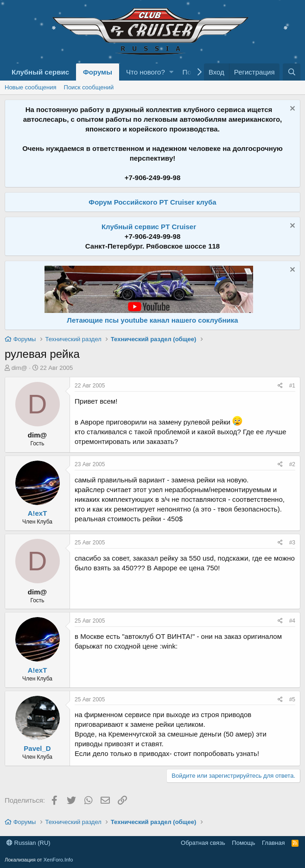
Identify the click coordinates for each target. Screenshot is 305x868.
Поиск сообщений (89, 87)
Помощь (243, 843)
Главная (273, 843)
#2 (292, 464)
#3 (292, 543)
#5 (292, 699)
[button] (171, 72)
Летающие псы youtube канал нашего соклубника (152, 320)
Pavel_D (37, 748)
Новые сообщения (31, 87)
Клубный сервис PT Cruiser (149, 227)
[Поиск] (292, 72)
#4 (292, 621)
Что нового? (146, 72)
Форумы (98, 72)
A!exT (38, 513)
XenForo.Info (58, 860)
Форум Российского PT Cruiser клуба (152, 202)
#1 (292, 386)
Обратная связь (203, 843)
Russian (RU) (29, 843)
